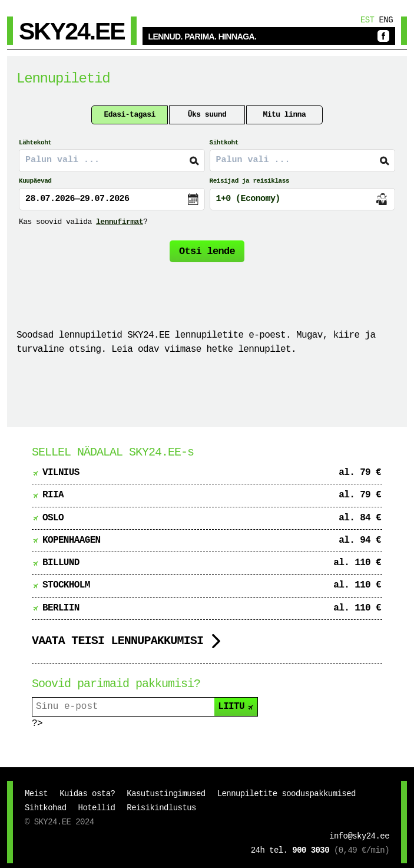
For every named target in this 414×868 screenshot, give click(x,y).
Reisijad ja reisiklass (250, 181)
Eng (386, 20)
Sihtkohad (46, 808)
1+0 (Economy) (248, 199)
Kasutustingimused (166, 794)
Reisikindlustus (161, 808)
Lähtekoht (35, 143)
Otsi (207, 251)
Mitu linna (284, 115)
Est (367, 20)
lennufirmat (120, 222)
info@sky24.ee (359, 836)
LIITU (236, 707)
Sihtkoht (224, 143)
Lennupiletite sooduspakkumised (287, 794)
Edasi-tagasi (129, 115)
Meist (36, 794)
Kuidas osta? (87, 794)
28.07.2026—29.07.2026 (77, 199)
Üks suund (207, 115)
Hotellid (97, 808)
